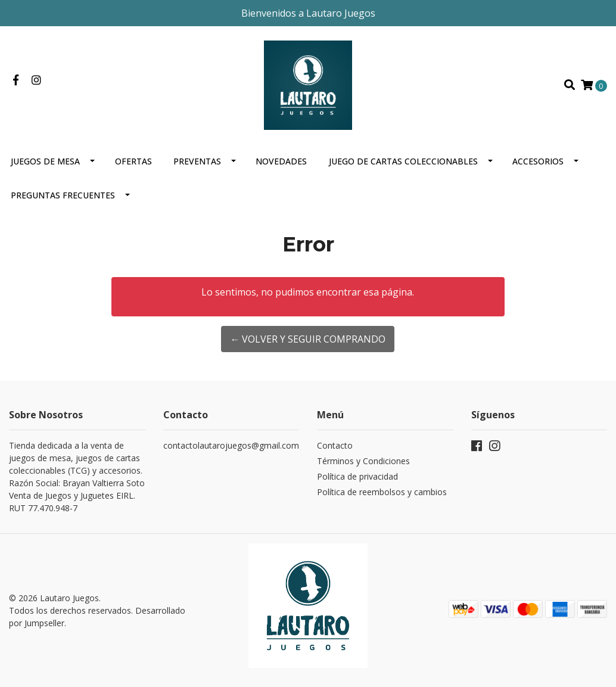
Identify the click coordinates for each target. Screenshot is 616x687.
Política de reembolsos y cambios (382, 492)
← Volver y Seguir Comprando (308, 339)
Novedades (281, 161)
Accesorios (538, 161)
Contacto (335, 445)
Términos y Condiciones (363, 461)
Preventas (197, 161)
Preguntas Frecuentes (63, 195)
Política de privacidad (357, 476)
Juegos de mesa (45, 161)
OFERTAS (133, 161)
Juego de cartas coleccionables (403, 161)
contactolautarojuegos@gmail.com (231, 445)
